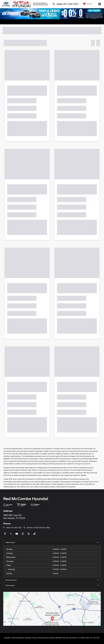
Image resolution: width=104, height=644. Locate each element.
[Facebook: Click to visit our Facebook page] (5, 534)
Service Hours (52, 580)
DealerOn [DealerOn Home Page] (21, 638)
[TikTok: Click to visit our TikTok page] (35, 534)
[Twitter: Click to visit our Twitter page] (11, 534)
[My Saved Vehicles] (87, 4)
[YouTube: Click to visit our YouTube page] (17, 534)
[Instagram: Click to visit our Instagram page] (23, 534)
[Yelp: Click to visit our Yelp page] (29, 534)
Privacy (35, 638)
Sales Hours (52, 542)
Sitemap (28, 638)
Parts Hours (52, 585)
